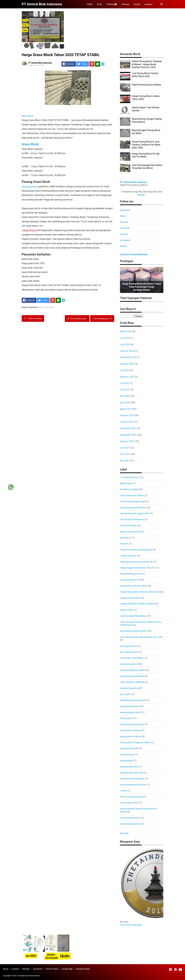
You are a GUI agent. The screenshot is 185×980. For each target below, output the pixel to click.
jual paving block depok (132, 676)
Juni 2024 (125, 344)
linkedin (124, 234)
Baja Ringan (126, 483)
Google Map (67, 969)
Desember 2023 (128, 357)
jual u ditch (126, 694)
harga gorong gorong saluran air (136, 562)
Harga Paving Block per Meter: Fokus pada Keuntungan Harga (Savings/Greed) (142, 287)
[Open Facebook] (171, 969)
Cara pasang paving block (133, 508)
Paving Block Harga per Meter (135, 742)
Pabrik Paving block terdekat (146, 85)
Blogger (141, 195)
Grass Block (30, 144)
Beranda (124, 833)
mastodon (125, 210)
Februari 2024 (127, 351)
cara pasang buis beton (132, 495)
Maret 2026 (126, 331)
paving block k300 (129, 748)
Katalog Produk (83, 969)
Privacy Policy (52, 969)
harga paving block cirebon (134, 586)
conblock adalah (128, 526)
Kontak (137, 4)
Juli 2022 (125, 383)
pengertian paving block (132, 779)
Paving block (127, 718)
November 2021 (128, 428)
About (6, 969)
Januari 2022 (127, 422)
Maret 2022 (126, 409)
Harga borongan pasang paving (136, 550)
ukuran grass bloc (129, 803)
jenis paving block (129, 652)
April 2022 (125, 403)
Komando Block (34, 976)
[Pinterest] (92, 64)
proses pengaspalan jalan (133, 785)
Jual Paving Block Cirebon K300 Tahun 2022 (145, 75)
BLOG (99, 4)
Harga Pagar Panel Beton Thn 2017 (138, 568)
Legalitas (148, 4)
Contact (15, 969)
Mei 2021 (125, 461)
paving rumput (127, 754)
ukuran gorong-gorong (131, 797)
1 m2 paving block (129, 477)
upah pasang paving (130, 824)
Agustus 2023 (127, 364)
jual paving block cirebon (133, 670)
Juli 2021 (125, 448)
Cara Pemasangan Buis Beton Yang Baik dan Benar (147, 167)
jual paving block (129, 664)
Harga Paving (29, 230)
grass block (28, 116)
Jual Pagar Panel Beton (132, 658)
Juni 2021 (125, 454)
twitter (123, 246)
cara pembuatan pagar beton (135, 513)
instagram (125, 240)
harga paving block (130, 580)
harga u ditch (127, 610)
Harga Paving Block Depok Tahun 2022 (140, 592)
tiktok (123, 216)
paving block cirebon (131, 736)
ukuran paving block (130, 818)
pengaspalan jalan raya (132, 773)
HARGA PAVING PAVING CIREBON (137, 604)
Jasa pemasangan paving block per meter (141, 637)
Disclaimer (38, 969)
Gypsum (124, 544)
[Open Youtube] (180, 969)
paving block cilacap (130, 730)
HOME (90, 4)
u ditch (123, 791)
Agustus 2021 (127, 441)
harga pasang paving (131, 574)
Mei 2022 (125, 396)
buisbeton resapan (129, 489)
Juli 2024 (125, 338)
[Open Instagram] (175, 969)
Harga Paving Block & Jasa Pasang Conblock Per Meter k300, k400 (146, 145)
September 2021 (128, 435)
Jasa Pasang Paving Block (133, 616)
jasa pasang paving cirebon (134, 631)
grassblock (126, 538)
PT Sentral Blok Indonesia (133, 182)
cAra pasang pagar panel (133, 501)
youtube (124, 222)
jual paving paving (129, 688)
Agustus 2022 (127, 377)
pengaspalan (127, 761)
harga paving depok (130, 598)
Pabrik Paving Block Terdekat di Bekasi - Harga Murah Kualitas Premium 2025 (147, 64)
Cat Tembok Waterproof (132, 519)
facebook (125, 228)
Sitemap (126, 4)
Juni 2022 (125, 390)
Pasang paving (30, 186)
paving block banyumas (132, 724)
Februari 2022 (127, 415)
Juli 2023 (125, 370)
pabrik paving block (130, 706)
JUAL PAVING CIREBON (132, 682)
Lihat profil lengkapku (131, 925)
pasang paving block (131, 712)
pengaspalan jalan (129, 767)
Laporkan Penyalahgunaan (134, 254)
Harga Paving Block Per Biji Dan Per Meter (146, 155)
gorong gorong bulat (130, 532)
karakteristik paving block (133, 700)
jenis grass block (129, 646)
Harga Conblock (128, 556)
